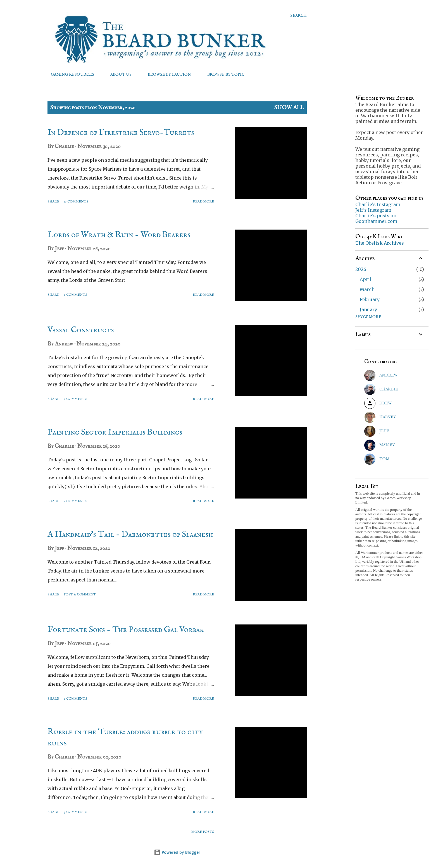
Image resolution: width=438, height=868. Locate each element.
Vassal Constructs (81, 330)
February (370, 299)
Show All (289, 108)
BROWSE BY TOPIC (222, 75)
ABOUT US (118, 75)
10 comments (76, 201)
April (366, 279)
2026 (361, 269)
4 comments (75, 812)
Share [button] (53, 201)
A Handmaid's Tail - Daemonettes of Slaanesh (130, 535)
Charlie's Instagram (378, 204)
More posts (203, 832)
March (367, 289)
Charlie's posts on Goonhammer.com (376, 218)
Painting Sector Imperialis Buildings (115, 432)
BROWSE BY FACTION (166, 75)
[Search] (298, 16)
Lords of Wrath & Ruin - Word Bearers (119, 235)
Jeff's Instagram (373, 210)
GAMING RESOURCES (69, 75)
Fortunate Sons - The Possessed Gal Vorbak (126, 630)
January (368, 309)
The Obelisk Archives (380, 243)
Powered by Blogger (177, 852)
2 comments (75, 295)
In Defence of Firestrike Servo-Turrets (121, 133)
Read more (203, 201)
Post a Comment (80, 594)
